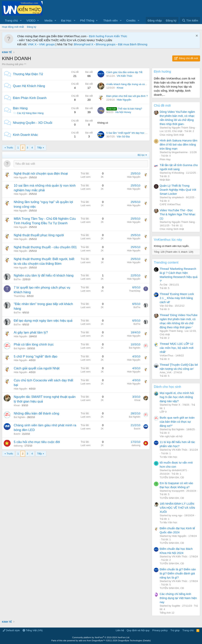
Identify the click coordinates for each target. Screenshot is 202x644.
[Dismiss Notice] (196, 36)
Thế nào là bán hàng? (124, 109)
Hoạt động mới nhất (13, 27)
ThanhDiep (19, 296)
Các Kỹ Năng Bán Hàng (28, 113)
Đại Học (66, 20)
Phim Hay (165, 159)
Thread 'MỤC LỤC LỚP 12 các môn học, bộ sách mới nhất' (177, 348)
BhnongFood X (84, 44)
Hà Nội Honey (123, 112)
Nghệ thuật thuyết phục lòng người (39, 235)
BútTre (17, 279)
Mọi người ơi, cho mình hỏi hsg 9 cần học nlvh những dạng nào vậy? (177, 397)
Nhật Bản (165, 180)
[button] (21, 20)
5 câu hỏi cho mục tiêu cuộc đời (37, 442)
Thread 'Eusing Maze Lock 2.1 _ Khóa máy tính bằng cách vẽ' (177, 298)
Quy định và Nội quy (138, 630)
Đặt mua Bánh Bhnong (133, 44)
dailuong (18, 446)
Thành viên (110, 20)
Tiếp (39, 148)
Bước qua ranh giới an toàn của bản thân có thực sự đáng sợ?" (177, 422)
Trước (10, 148)
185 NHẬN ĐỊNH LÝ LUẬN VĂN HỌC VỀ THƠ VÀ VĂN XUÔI (177, 508)
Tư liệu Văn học (168, 457)
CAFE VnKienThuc (170, 204)
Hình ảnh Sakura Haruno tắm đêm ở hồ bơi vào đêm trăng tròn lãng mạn (179, 144)
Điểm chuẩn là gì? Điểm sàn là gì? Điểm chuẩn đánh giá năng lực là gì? (178, 573)
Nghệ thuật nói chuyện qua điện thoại (41, 174)
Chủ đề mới (162, 106)
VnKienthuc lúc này (168, 240)
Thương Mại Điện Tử (28, 74)
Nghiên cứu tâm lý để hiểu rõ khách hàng (44, 275)
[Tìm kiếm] (190, 20)
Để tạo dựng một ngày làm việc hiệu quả (43, 321)
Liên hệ (120, 630)
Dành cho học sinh (167, 387)
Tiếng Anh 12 (167, 613)
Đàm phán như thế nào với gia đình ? (127, 96)
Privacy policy (160, 630)
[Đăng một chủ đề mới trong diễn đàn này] (81, 164)
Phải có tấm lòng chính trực (34, 344)
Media (48, 20)
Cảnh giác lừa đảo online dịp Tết (124, 72)
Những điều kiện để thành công (36, 413)
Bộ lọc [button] (141, 155)
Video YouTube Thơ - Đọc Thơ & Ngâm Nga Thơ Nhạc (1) (178, 214)
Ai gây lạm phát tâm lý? (31, 332)
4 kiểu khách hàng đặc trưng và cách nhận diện (133, 84)
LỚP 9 (163, 412)
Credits (131, 20)
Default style (11, 630)
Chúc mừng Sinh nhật (172, 135)
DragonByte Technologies (130, 641)
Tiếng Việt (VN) (33, 630)
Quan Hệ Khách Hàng (29, 86)
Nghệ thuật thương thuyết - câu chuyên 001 (45, 247)
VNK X (32, 44)
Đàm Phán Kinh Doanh (30, 98)
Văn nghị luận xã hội (171, 436)
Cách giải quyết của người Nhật (37, 368)
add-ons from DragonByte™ (92, 641)
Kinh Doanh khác (25, 135)
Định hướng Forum (101, 36)
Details (147, 641)
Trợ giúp (175, 630)
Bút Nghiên (19, 348)
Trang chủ (11, 20)
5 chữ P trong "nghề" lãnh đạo (36, 356)
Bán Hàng (20, 108)
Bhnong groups (106, 44)
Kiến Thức (121, 36)
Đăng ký (32, 27)
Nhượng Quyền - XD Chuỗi (33, 123)
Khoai (120, 88)
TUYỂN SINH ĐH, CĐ (172, 477)
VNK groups (47, 44)
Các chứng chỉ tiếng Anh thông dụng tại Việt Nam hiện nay (178, 598)
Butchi (17, 434)
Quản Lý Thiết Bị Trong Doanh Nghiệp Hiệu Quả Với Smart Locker (178, 190)
